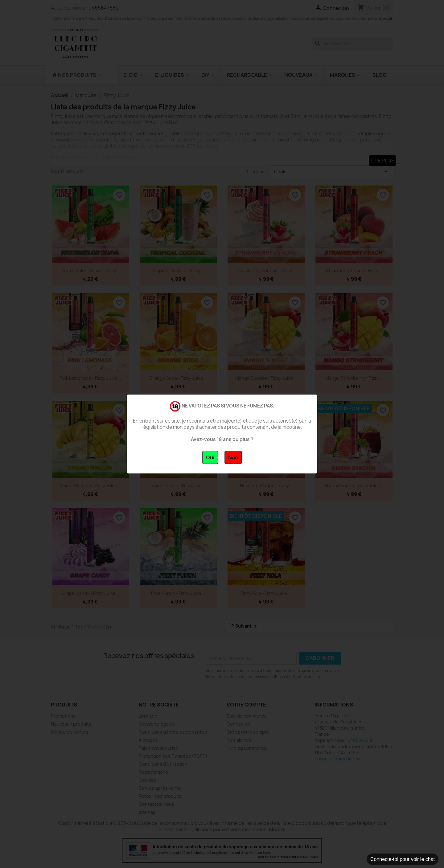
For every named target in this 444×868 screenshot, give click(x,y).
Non (233, 457)
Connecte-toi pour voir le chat (403, 859)
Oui (210, 457)
